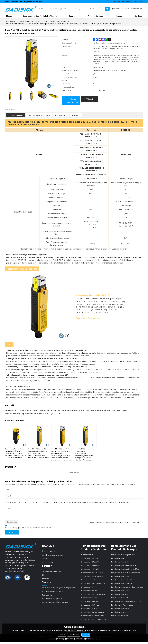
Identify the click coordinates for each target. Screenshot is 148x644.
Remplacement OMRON (119, 599)
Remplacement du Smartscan (121, 585)
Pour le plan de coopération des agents (57, 604)
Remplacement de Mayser (90, 607)
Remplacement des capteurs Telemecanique (127, 588)
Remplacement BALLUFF (90, 563)
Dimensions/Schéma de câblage (39, 116)
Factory (118, 2)
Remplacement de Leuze (90, 599)
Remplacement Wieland (119, 618)
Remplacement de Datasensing (92, 577)
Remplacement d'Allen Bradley (121, 607)
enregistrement (136, 9)
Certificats (46, 559)
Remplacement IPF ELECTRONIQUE (94, 596)
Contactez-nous (48, 563)
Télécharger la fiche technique (89, 318)
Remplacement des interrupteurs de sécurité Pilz (52, 21)
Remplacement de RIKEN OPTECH (123, 566)
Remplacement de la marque (53, 556)
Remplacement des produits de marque (40, 17)
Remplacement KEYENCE (90, 570)
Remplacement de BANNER (91, 566)
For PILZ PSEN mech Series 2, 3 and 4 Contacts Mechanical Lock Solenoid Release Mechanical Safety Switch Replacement (116, 48)
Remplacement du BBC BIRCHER (93, 614)
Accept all (86, 635)
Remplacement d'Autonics (90, 559)
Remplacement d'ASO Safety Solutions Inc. (126, 603)
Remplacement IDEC (88, 588)
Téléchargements (61, 116)
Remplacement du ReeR (119, 563)
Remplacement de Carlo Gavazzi (92, 618)
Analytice (69, 639)
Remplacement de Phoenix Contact (94, 621)
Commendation (128, 2)
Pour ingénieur (47, 596)
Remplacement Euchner (89, 581)
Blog (44, 576)
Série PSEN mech (11, 411)
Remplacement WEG (118, 614)
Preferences (79, 639)
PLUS (22, 572)
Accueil (8, 21)
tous (14, 21)
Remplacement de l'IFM (89, 592)
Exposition (46, 580)
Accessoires (76, 116)
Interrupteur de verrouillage (117, 411)
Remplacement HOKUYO (90, 610)
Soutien (119, 17)
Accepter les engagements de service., (29, 527)
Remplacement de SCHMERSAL (122, 581)
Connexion (125, 9)
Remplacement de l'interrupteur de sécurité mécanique (87, 411)
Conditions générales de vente (43, 528)
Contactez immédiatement (72, 101)
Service (72, 17)
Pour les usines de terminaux (53, 593)
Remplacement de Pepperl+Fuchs (123, 555)
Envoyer (12, 533)
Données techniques (16, 116)
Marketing (88, 639)
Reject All (62, 635)
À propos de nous (95, 17)
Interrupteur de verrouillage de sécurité (19, 414)
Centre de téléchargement (52, 572)
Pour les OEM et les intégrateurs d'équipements (60, 589)
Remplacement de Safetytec (121, 577)
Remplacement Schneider (120, 610)
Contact (138, 17)
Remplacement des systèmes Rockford (125, 570)
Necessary (60, 639)
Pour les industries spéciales (52, 600)
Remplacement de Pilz (25, 21)
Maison (9, 17)
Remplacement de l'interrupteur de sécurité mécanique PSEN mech (42, 411)
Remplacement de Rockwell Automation (125, 574)
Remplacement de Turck (119, 592)
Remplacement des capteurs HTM (93, 585)
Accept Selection (74, 635)
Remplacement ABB (88, 555)
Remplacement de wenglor (120, 596)
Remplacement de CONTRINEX (92, 574)
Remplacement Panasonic (90, 603)
